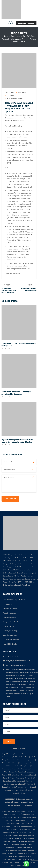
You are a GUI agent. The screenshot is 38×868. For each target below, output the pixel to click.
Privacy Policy (8, 604)
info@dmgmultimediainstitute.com (18, 661)
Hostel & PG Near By (10, 644)
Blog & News (15, 36)
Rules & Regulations (10, 613)
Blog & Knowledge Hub (15, 98)
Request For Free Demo (26, 23)
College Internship (9, 626)
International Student (10, 609)
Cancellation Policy (10, 618)
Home (6, 36)
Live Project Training (10, 631)
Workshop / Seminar (10, 635)
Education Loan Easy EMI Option (14, 600)
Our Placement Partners (11, 640)
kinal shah (22, 92)
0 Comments (11, 95)
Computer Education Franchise (13, 622)
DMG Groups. (27, 805)
